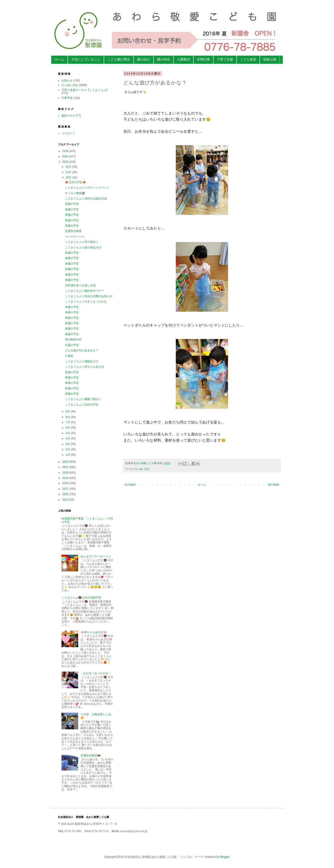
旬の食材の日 (73, 340)
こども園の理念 (119, 59)
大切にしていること (86, 59)
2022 (66, 462)
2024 (66, 157)
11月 (69, 172)
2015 (66, 500)
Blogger (225, 857)
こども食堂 (248, 59)
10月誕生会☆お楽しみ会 (80, 285)
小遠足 (69, 356)
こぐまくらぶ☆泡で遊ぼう (82, 242)
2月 (68, 449)
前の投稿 (273, 485)
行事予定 (67, 98)
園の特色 (164, 59)
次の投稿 (130, 485)
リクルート (68, 133)
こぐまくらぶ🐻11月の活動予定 (81, 598)
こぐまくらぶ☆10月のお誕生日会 (86, 199)
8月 (68, 417)
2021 (66, 467)
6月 (68, 428)
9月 (68, 411)
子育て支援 (225, 59)
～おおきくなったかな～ (96, 673)
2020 (66, 473)
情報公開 (270, 59)
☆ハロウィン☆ (75, 237)
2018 (66, 483)
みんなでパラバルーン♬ (95, 556)
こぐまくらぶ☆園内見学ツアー (84, 291)
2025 (66, 151)
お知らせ (67, 80)
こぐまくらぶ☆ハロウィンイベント (87, 188)
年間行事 (203, 59)
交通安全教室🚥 (91, 756)
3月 (68, 444)
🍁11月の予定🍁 (75, 182)
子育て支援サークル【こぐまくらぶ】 (85, 90)
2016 (66, 494)
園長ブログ (68, 116)
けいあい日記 (142, 469)
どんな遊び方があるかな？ (82, 350)
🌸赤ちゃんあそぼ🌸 (94, 632)
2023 (66, 162)
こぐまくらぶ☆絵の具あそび (83, 247)
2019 (66, 478)
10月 (69, 177)
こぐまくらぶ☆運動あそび (82, 361)
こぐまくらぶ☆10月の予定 (82, 405)
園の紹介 (144, 59)
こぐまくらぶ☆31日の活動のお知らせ (89, 296)
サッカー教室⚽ (75, 193)
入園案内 (183, 59)
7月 (68, 422)
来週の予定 (72, 204)
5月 (68, 433)
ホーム (59, 59)
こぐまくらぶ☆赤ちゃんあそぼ (84, 367)
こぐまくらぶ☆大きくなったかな (86, 301)
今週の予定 (72, 345)
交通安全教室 (73, 231)
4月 (68, 439)
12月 (69, 167)
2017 (66, 489)
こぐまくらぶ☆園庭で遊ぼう (83, 399)
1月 (68, 455)
